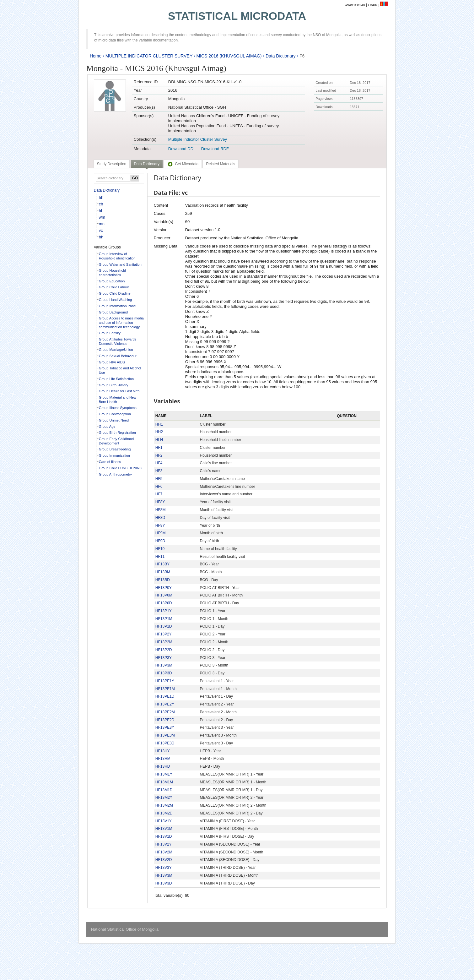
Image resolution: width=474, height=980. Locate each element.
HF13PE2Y (165, 704)
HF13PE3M (165, 735)
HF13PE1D (165, 696)
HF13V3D (164, 883)
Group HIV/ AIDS (112, 362)
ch (101, 204)
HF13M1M (164, 782)
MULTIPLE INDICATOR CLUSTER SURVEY (149, 56)
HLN (159, 440)
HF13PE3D (165, 743)
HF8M (161, 510)
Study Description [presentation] (112, 164)
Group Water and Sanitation (120, 264)
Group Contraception (115, 414)
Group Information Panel (118, 306)
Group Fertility (110, 333)
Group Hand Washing (115, 300)
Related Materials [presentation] (221, 164)
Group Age (107, 427)
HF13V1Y (164, 821)
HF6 (159, 487)
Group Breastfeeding (115, 449)
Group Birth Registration (117, 433)
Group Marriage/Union (116, 350)
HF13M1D (164, 790)
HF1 (159, 448)
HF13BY (162, 564)
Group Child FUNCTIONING (121, 468)
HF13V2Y (164, 844)
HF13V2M (164, 852)
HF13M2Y (164, 798)
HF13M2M (164, 805)
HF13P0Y (164, 588)
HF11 (160, 557)
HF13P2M (164, 642)
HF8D (160, 518)
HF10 (160, 549)
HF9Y (160, 525)
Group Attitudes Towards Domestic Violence (118, 341)
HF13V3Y (164, 868)
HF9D (160, 541)
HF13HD (163, 766)
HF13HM (163, 759)
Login (373, 5)
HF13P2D (164, 650)
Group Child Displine (115, 293)
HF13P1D (164, 626)
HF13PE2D (165, 720)
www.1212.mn (355, 5)
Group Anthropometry (115, 474)
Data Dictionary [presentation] (147, 164)
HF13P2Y (164, 634)
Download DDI (181, 149)
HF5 (159, 479)
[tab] (112, 164)
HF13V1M (164, 829)
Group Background (113, 312)
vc (101, 230)
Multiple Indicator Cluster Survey (198, 139)
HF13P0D (164, 603)
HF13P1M (164, 619)
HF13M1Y (164, 774)
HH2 (159, 432)
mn (102, 224)
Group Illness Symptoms (118, 408)
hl (100, 211)
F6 (302, 56)
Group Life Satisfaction (116, 379)
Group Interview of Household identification (117, 256)
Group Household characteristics (112, 273)
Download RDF (215, 149)
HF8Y (160, 502)
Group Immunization (114, 455)
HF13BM (163, 572)
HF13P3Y (164, 658)
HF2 (159, 455)
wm (102, 217)
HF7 (159, 494)
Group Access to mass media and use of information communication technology (121, 322)
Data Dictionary (281, 56)
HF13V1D (164, 836)
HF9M (161, 533)
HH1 (159, 424)
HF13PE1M (165, 689)
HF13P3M (164, 665)
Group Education (112, 281)
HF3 (159, 471)
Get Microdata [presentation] (183, 164)
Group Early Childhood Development (116, 441)
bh (101, 237)
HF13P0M (164, 595)
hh (101, 197)
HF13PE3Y (165, 727)
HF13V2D (164, 860)
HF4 (159, 463)
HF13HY (163, 751)
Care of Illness (110, 462)
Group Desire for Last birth (119, 391)
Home (96, 56)
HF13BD (163, 580)
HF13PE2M (165, 712)
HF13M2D (164, 813)
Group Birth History (114, 385)
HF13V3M (164, 875)
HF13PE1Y (165, 681)
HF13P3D (164, 673)
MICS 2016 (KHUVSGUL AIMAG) (229, 56)
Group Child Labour (114, 287)
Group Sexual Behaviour (118, 356)
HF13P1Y (164, 611)
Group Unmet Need (114, 420)
